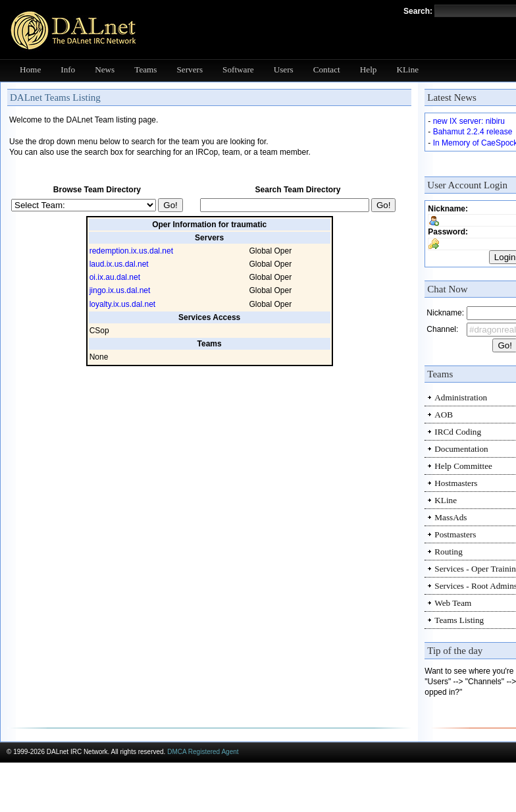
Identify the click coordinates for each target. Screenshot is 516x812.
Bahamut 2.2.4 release (473, 132)
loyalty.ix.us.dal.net (123, 304)
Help (369, 69)
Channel (441, 329)
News (105, 69)
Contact (327, 69)
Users (284, 69)
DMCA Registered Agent (203, 752)
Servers (190, 69)
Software (238, 69)
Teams (145, 69)
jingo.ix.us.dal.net (120, 290)
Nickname (447, 209)
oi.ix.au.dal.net (115, 277)
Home (30, 69)
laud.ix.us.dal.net (119, 264)
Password (447, 232)
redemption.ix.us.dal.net (131, 251)
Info (68, 69)
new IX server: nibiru (469, 121)
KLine (407, 69)
